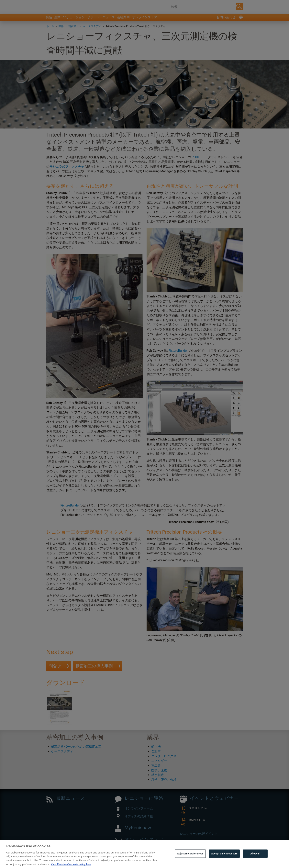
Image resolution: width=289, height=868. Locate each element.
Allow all (255, 862)
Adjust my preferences (190, 862)
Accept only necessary (224, 862)
